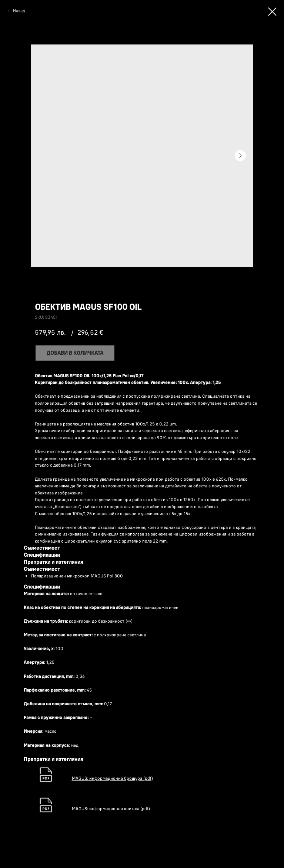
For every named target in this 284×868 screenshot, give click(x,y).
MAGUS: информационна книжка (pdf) (111, 809)
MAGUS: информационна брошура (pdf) (112, 778)
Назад (19, 11)
